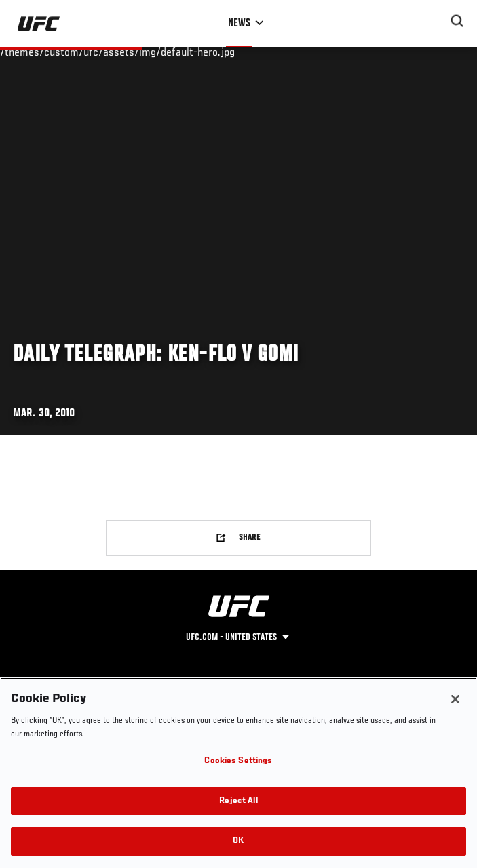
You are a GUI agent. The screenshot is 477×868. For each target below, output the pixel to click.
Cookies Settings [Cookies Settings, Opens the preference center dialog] (238, 761)
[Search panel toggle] (457, 21)
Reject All (238, 801)
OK (238, 841)
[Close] (455, 699)
